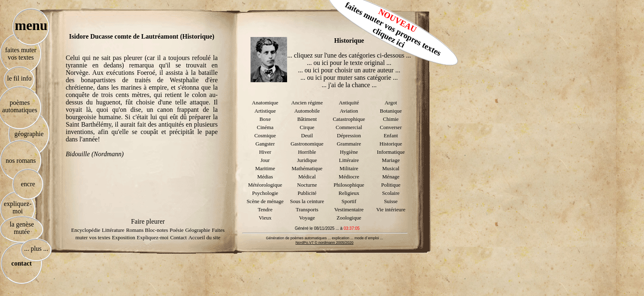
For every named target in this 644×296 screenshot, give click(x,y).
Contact (178, 237)
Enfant (391, 135)
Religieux (349, 193)
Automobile (307, 111)
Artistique (265, 111)
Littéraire (349, 160)
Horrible (307, 152)
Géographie (198, 230)
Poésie (177, 230)
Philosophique (349, 185)
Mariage (391, 160)
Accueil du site (205, 237)
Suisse (391, 201)
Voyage (307, 218)
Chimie (391, 119)
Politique (391, 185)
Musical (391, 168)
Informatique (391, 152)
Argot (391, 103)
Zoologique (349, 218)
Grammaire (349, 144)
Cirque (307, 127)
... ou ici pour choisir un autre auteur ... (349, 70)
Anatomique (265, 103)
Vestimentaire (349, 209)
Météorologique (265, 185)
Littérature (113, 230)
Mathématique (307, 168)
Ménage (391, 177)
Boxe (265, 119)
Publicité (307, 193)
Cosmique (265, 135)
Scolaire (391, 193)
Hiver (265, 152)
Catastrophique (349, 119)
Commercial (349, 127)
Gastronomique (307, 144)
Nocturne (307, 185)
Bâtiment (307, 119)
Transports (307, 209)
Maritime (265, 168)
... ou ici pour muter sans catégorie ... (349, 77)
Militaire (349, 168)
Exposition (124, 237)
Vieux (265, 218)
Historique (391, 144)
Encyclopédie (86, 230)
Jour (265, 160)
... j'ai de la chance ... (349, 85)
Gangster (265, 144)
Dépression (349, 135)
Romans (136, 230)
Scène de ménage (265, 201)
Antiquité (349, 103)
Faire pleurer (148, 221)
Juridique (307, 160)
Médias (265, 177)
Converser (391, 127)
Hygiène (349, 152)
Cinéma (265, 127)
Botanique (391, 111)
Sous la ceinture (307, 201)
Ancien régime (307, 103)
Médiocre (349, 177)
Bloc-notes (156, 230)
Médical (307, 177)
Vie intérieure (391, 209)
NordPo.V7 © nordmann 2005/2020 (324, 243)
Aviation (349, 111)
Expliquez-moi (153, 237)
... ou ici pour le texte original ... (349, 63)
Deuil (307, 135)
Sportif (349, 201)
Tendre (265, 209)
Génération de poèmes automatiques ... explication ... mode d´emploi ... (324, 238)
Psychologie (265, 193)
